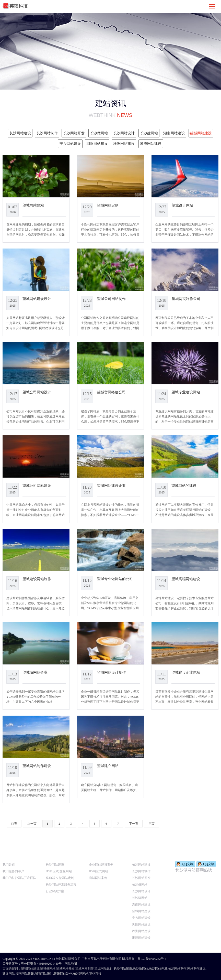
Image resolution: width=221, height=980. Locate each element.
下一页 (134, 824)
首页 (14, 824)
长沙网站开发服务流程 (61, 885)
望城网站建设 (141, 911)
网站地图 (71, 964)
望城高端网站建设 (186, 579)
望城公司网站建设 (37, 486)
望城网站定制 (108, 205)
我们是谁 (9, 865)
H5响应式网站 (98, 871)
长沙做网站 (140, 885)
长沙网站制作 (141, 871)
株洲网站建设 (141, 931)
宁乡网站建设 (141, 918)
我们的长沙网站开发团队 (19, 878)
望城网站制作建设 (37, 766)
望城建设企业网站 (186, 672)
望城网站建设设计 (37, 299)
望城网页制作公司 (186, 299)
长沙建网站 (140, 898)
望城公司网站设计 (37, 392)
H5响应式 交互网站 (59, 871)
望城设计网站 (182, 205)
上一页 (32, 824)
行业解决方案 (55, 891)
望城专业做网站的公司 (115, 579)
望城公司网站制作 (111, 299)
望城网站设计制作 (111, 672)
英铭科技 (95, 974)
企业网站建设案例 (101, 865)
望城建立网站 (108, 766)
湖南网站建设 (141, 904)
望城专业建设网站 (186, 392)
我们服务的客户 (13, 871)
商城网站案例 (98, 878)
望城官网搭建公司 (111, 392)
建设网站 (9, 974)
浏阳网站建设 (141, 924)
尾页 (152, 824)
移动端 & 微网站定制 (60, 878)
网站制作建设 (196, 968)
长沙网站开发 (141, 878)
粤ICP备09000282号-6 (152, 959)
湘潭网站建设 (141, 938)
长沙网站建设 (55, 865)
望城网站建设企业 (111, 486)
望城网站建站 (33, 205)
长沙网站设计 (141, 891)
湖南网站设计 (44, 974)
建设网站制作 (63, 974)
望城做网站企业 (35, 672)
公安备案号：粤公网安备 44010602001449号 (32, 964)
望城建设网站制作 (37, 579)
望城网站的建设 (184, 486)
